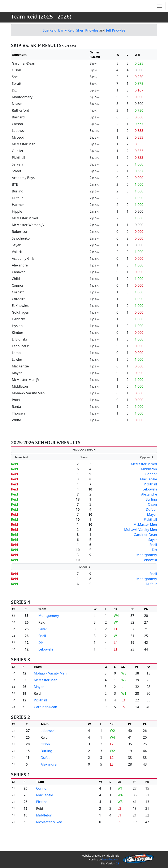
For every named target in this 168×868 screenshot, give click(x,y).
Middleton (149, 482)
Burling (151, 512)
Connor (151, 487)
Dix (154, 562)
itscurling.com (111, 859)
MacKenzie (149, 492)
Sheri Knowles (87, 43)
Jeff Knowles (116, 43)
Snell (153, 557)
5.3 (118, 863)
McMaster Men (145, 537)
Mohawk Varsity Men (141, 542)
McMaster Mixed (144, 477)
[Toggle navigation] (160, 12)
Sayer (153, 552)
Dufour (151, 522)
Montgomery (147, 567)
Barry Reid (66, 43)
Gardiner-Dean (145, 547)
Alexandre (149, 507)
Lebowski (150, 502)
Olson (152, 517)
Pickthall (150, 497)
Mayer (152, 527)
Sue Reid (50, 43)
